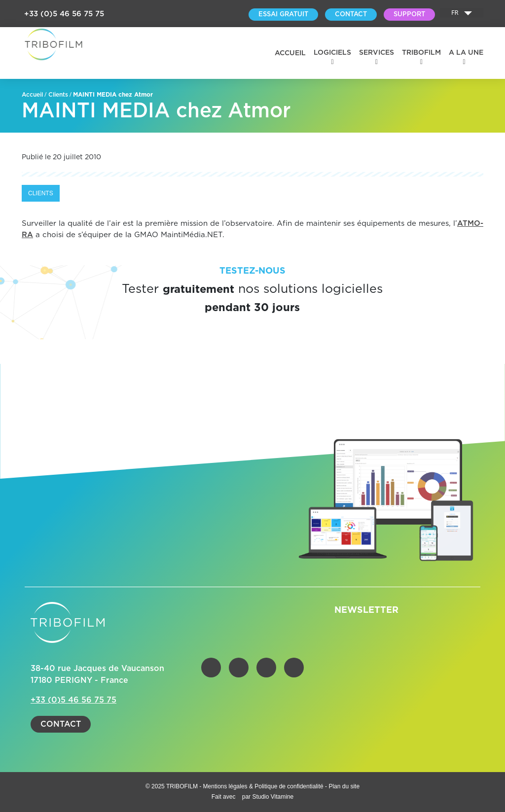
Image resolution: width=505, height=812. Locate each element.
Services (377, 53)
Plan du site (344, 786)
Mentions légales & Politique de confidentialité (264, 786)
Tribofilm (421, 53)
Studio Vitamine (273, 797)
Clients (58, 95)
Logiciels (332, 53)
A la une (466, 53)
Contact (61, 724)
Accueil (290, 53)
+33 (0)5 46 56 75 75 (64, 14)
